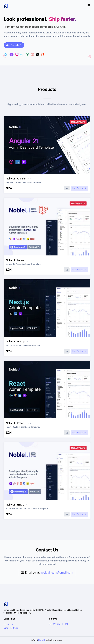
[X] (55, 624)
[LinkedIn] (59, 624)
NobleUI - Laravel (16, 260)
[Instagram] (67, 624)
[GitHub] (51, 624)
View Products (14, 45)
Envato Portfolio (11, 628)
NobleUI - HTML (15, 505)
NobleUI (42, 640)
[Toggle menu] (89, 6)
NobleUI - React (15, 423)
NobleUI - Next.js (15, 342)
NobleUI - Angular (16, 179)
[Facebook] (63, 624)
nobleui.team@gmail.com (57, 573)
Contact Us (9, 625)
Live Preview (79, 188)
